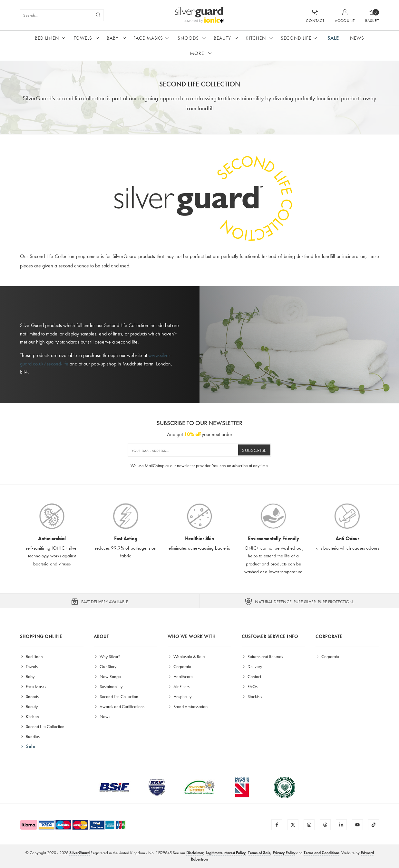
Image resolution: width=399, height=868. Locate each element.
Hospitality (180, 696)
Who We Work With (192, 637)
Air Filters (179, 686)
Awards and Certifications (119, 706)
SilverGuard (79, 853)
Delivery (252, 666)
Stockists (252, 696)
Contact (251, 676)
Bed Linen (47, 38)
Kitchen (256, 38)
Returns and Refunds (262, 656)
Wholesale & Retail (187, 656)
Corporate (179, 666)
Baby (113, 38)
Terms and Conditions (321, 853)
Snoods (188, 38)
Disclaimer (195, 853)
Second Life (296, 38)
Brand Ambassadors (188, 706)
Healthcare (180, 676)
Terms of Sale (259, 853)
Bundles (30, 736)
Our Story (105, 666)
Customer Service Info (270, 637)
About (101, 637)
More (197, 53)
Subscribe (254, 450)
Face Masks (148, 38)
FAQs (250, 686)
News (357, 38)
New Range (107, 676)
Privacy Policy (284, 853)
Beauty (222, 38)
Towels (83, 38)
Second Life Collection (42, 726)
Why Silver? (107, 656)
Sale (333, 38)
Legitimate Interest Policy (226, 853)
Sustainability (108, 686)
